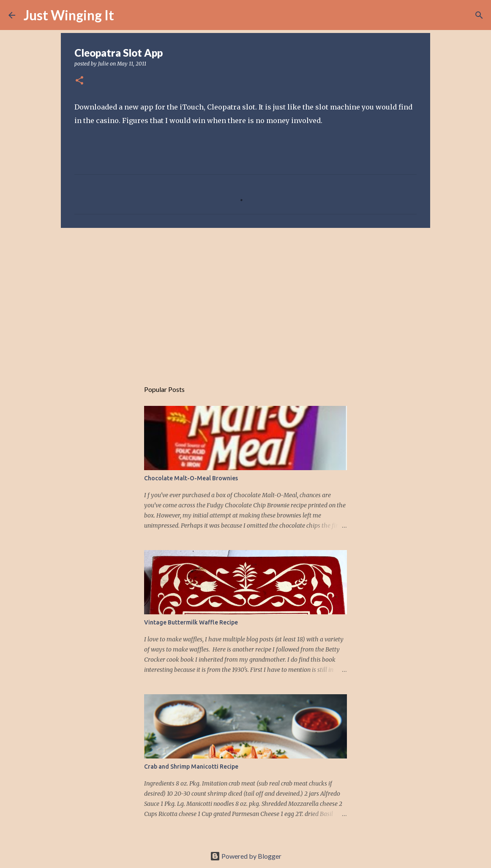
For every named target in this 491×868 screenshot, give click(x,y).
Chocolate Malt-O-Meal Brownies (191, 478)
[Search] (126, 15)
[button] (79, 81)
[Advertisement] (245, 300)
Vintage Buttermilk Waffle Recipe (191, 622)
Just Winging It (69, 15)
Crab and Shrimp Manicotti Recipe (191, 767)
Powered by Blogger (246, 856)
